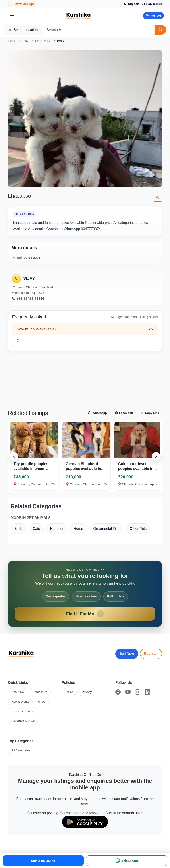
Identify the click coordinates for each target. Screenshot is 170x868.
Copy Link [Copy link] (150, 413)
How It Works (20, 702)
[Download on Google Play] (85, 822)
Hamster (57, 529)
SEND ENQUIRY (43, 861)
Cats (36, 529)
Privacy (87, 692)
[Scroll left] (14, 456)
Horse (78, 529)
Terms (69, 692)
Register (151, 654)
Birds (18, 529)
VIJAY (29, 278)
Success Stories (22, 711)
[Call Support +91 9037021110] (143, 4)
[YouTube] (128, 692)
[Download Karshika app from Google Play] (22, 4)
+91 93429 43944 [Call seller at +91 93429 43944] (28, 299)
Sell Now (127, 654)
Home (12, 41)
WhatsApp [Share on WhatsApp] (98, 413)
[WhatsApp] (127, 861)
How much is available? (37, 329)
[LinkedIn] (148, 692)
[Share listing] (158, 197)
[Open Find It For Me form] (85, 594)
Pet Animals (43, 41)
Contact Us (40, 692)
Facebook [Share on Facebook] (124, 413)
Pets (25, 41)
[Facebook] (118, 692)
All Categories (21, 750)
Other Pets (138, 529)
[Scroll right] (156, 456)
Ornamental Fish (106, 529)
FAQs (42, 702)
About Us (17, 692)
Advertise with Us (23, 721)
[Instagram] (138, 692)
